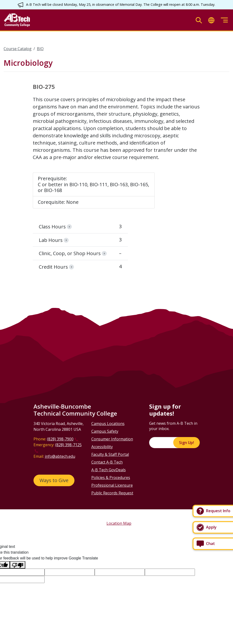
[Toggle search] (199, 20)
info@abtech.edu (60, 456)
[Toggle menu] (224, 20)
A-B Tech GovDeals (109, 470)
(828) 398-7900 (60, 439)
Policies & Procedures (111, 478)
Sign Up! (186, 443)
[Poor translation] (18, 565)
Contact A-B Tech (107, 462)
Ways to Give (54, 480)
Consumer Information (112, 439)
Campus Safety (105, 431)
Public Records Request (112, 493)
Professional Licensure (112, 485)
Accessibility (102, 447)
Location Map (119, 523)
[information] (69, 227)
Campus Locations (108, 424)
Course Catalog (18, 49)
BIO (40, 49)
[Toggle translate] (211, 20)
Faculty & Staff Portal (110, 454)
